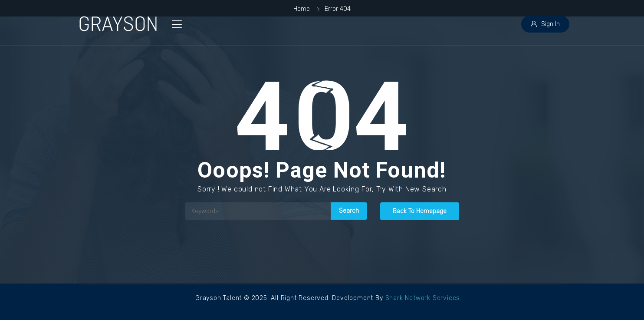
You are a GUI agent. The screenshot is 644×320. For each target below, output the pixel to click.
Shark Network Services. (424, 298)
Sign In (545, 24)
